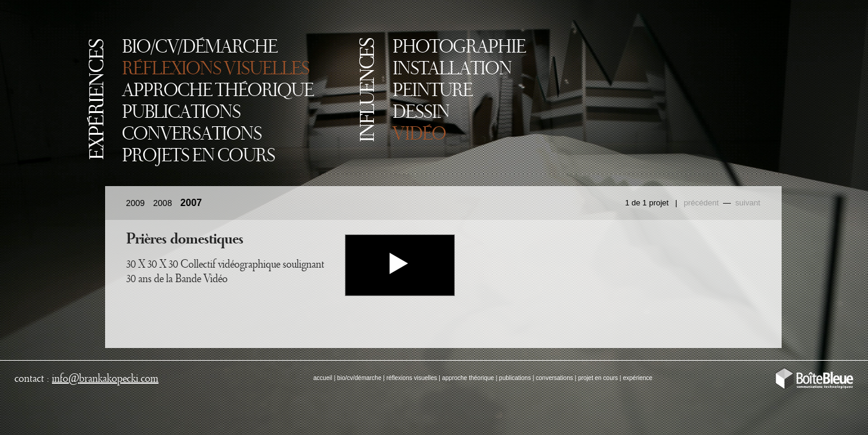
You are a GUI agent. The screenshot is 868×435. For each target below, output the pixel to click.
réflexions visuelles (412, 378)
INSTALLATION (452, 69)
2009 (136, 203)
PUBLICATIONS (181, 113)
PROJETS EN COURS (198, 156)
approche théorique (468, 378)
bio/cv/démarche (359, 378)
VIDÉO (419, 135)
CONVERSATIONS (192, 135)
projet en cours (598, 378)
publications (515, 378)
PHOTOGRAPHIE (459, 48)
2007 (191, 203)
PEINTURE (432, 91)
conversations (555, 378)
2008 (163, 203)
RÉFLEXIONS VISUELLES (216, 69)
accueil (323, 378)
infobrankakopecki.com (105, 379)
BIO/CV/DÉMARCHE (200, 48)
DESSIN (421, 113)
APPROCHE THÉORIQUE (218, 91)
